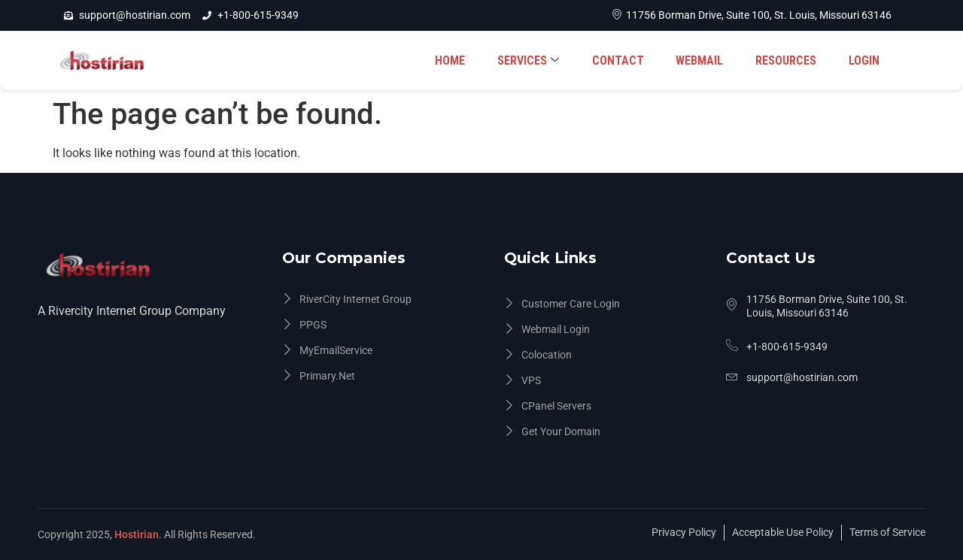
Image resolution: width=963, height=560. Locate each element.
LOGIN (865, 61)
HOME (461, 61)
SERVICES (537, 61)
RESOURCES (789, 61)
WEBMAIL (705, 61)
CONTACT (625, 61)
